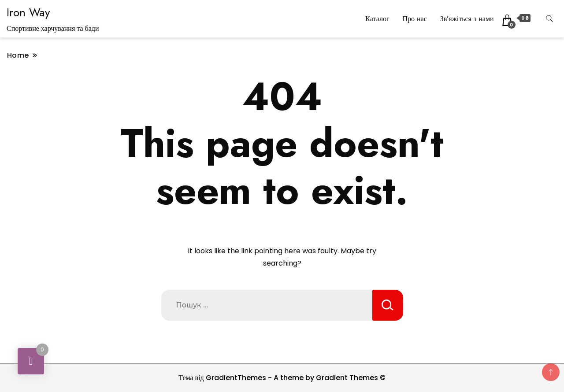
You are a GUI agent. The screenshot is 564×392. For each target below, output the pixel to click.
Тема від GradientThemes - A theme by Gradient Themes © (282, 378)
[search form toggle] (549, 19)
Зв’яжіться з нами (467, 19)
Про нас (414, 19)
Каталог (377, 19)
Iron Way (28, 12)
